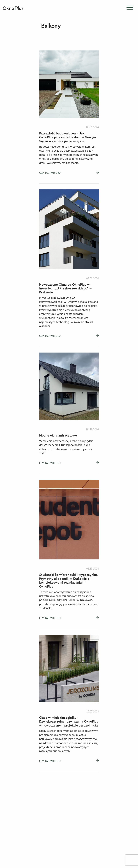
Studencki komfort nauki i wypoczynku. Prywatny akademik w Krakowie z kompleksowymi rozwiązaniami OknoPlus (68, 580)
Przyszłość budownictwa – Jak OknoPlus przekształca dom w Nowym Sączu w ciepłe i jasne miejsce (68, 137)
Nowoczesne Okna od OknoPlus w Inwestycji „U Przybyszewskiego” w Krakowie (65, 288)
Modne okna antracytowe (58, 435)
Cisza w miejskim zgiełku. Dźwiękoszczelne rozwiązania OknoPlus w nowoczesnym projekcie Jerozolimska (69, 721)
